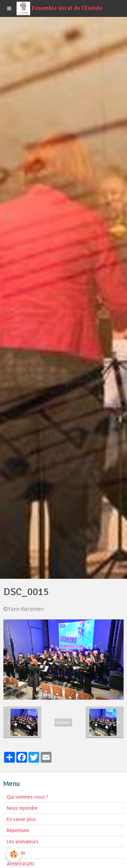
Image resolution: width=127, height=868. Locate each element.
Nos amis (16, 853)
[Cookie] (14, 854)
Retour (63, 722)
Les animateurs (23, 842)
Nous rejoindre (22, 808)
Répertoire (18, 830)
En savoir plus (21, 819)
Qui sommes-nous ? (27, 797)
